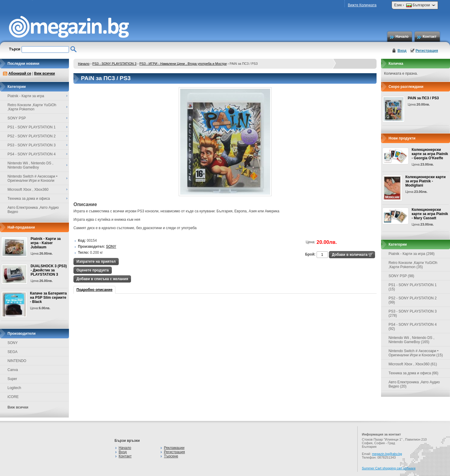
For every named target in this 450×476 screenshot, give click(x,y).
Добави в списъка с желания (102, 279)
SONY (13, 343)
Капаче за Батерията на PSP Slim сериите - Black (48, 298)
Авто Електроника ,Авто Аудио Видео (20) (414, 384)
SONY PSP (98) (401, 276)
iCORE (13, 397)
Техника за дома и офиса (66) (413, 373)
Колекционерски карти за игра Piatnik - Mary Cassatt (430, 214)
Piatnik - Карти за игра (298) (412, 254)
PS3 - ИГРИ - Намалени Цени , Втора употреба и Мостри (183, 64)
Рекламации (174, 448)
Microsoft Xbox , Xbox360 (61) (413, 364)
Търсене (171, 456)
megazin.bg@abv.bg (387, 454)
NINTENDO (17, 361)
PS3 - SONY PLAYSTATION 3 (114, 64)
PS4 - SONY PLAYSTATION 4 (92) (413, 327)
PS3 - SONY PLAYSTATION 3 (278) (413, 313)
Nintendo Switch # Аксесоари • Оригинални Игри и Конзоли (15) (416, 353)
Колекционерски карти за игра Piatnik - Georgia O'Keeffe (430, 154)
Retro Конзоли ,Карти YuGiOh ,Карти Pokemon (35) (413, 265)
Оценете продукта (93, 270)
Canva (13, 370)
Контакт (430, 37)
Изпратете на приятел (96, 262)
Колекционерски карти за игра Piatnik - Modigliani (425, 181)
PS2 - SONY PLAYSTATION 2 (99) (413, 300)
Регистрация (427, 51)
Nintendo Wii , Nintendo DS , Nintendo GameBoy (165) (411, 340)
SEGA (12, 352)
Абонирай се (20, 73)
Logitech (14, 388)
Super (12, 379)
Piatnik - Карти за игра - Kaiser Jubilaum (46, 243)
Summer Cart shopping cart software (389, 468)
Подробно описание (94, 290)
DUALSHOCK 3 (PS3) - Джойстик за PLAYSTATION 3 (49, 270)
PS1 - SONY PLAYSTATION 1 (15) (413, 287)
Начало (402, 37)
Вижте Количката (362, 5)
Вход (402, 51)
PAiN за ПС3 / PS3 (423, 98)
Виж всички (45, 73)
